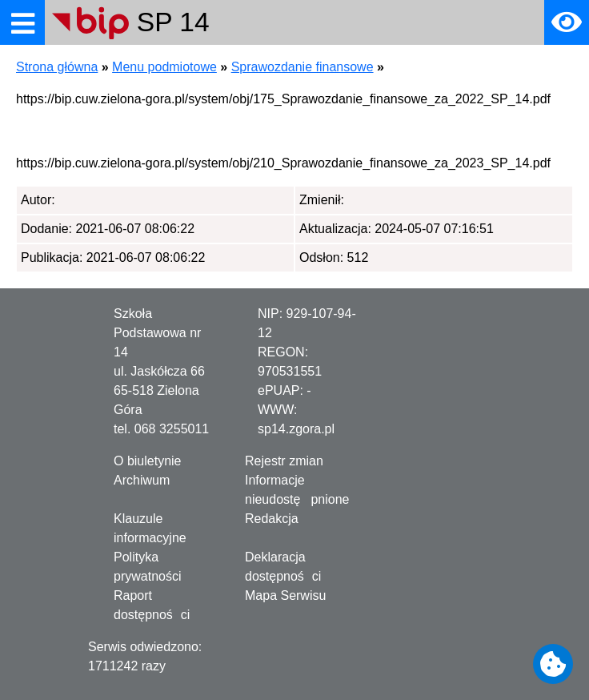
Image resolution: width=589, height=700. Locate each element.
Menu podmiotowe (164, 67)
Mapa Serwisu (285, 595)
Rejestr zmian (284, 461)
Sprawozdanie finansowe (303, 67)
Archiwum (142, 480)
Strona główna (57, 67)
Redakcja (272, 519)
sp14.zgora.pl (296, 429)
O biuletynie (148, 461)
